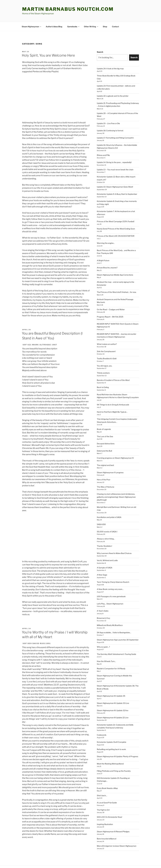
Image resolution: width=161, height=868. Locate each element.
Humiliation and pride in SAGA (109, 507)
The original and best (105, 455)
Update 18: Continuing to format (110, 121)
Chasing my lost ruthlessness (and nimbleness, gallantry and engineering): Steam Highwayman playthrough (116, 487)
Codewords (102, 725)
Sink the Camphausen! (106, 342)
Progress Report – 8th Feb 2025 (110, 307)
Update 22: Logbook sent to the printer (113, 86)
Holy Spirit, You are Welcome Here (48, 46)
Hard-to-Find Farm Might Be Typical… (112, 402)
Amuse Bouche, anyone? (107, 258)
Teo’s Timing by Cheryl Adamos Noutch (113, 572)
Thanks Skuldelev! (104, 536)
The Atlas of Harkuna (106, 477)
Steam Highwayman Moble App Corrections (115, 265)
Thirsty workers (103, 363)
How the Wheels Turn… (106, 652)
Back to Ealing (103, 378)
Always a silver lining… (106, 529)
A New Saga (102, 565)
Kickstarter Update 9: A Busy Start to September (117, 184)
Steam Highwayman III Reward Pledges (113, 822)
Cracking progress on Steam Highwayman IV (115, 448)
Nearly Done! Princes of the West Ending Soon (116, 219)
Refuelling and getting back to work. (112, 740)
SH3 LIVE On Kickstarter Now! (109, 807)
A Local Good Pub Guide (107, 793)
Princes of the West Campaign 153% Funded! (116, 212)
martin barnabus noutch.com (68, 9)
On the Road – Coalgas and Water (111, 300)
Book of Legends (104, 419)
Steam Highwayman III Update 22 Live (113, 708)
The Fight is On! (103, 800)
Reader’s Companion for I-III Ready (111, 659)
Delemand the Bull (104, 441)
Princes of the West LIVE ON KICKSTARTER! (116, 226)
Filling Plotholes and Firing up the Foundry (114, 761)
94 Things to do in (113, 395)
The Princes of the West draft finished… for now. (117, 282)
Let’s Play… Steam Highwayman (110, 594)
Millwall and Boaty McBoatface (110, 615)
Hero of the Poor (104, 470)
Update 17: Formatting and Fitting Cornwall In (115, 128)
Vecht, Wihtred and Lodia (107, 551)
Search (100, 42)
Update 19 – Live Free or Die (108, 114)
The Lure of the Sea (105, 427)
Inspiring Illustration (105, 815)
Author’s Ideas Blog (54, 17)
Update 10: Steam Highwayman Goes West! (115, 177)
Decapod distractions (106, 434)
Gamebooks (73, 17)
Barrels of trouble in (113, 370)
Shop (105, 17)
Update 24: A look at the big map (110, 59)
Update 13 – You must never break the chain (115, 160)
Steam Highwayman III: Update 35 (111, 686)
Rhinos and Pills (103, 145)
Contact (115, 17)
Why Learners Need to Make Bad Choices (114, 544)
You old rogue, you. (104, 356)
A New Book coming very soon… (110, 579)
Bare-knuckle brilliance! (107, 829)
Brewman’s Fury (103, 608)
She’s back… (102, 786)
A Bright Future (103, 251)
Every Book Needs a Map (107, 778)
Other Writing (91, 17)
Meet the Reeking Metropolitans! (110, 754)
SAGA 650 (101, 515)
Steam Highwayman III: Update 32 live (113, 701)
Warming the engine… (106, 233)
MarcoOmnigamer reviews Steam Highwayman (117, 836)
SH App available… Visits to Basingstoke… (114, 623)
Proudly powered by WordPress (34, 862)
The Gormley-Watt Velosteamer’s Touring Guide (116, 644)
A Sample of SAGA (105, 558)
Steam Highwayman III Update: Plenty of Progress (117, 747)
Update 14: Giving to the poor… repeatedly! (114, 153)
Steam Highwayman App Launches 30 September (118, 630)
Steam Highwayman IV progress (110, 463)
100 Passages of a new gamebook (111, 587)
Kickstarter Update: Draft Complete (112, 732)
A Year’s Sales (103, 601)
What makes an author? (107, 334)
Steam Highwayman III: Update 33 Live (113, 693)
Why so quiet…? (103, 637)
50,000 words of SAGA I (107, 522)
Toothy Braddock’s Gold (107, 349)
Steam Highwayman (32, 17)
